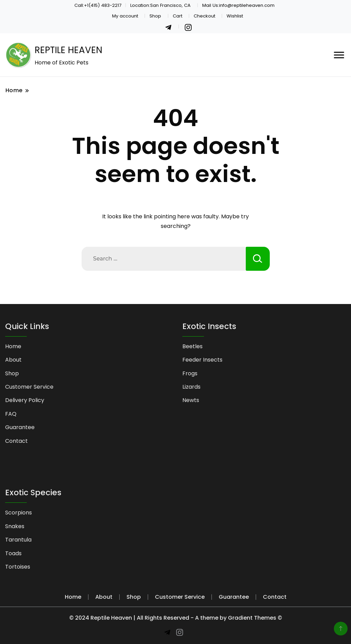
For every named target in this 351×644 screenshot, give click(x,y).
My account (125, 16)
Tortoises (18, 567)
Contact (16, 441)
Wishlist (235, 16)
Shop (155, 16)
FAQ (11, 414)
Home (13, 346)
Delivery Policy (25, 400)
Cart (178, 16)
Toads (13, 553)
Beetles (192, 346)
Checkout (204, 16)
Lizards (191, 387)
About (13, 360)
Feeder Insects (202, 360)
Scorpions (19, 513)
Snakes (15, 526)
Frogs (190, 373)
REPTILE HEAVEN (68, 50)
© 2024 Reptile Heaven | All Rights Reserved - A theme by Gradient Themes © (176, 618)
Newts (191, 400)
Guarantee (20, 427)
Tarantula (18, 540)
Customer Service (29, 387)
